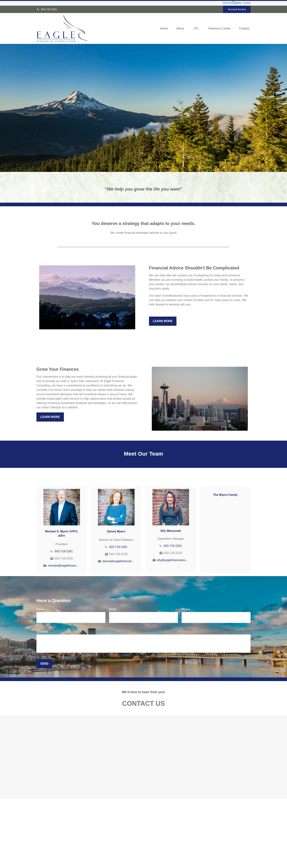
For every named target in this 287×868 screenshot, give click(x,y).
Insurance (97, 852)
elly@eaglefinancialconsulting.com (173, 560)
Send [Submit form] (44, 664)
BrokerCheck (191, 844)
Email (113, 609)
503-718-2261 (47, 9)
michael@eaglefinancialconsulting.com (64, 566)
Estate (95, 848)
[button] (164, 29)
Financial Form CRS (140, 838)
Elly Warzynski (171, 531)
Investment (97, 844)
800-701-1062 (56, 845)
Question (42, 632)
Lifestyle (96, 863)
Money (95, 860)
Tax (93, 856)
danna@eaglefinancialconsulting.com (118, 561)
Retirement (97, 840)
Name (40, 609)
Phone (186, 609)
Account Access (237, 9)
